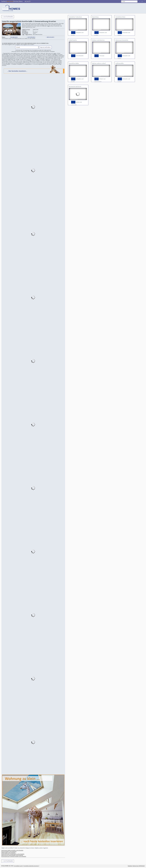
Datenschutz (136, 867)
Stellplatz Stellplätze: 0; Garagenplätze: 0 (22, 64)
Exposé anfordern (45, 47)
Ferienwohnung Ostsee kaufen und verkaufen (13, 855)
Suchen (4, 1)
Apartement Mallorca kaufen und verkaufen (12, 851)
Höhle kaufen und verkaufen (8, 853)
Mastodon (130, 867)
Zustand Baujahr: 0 (7, 64)
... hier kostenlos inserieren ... (34, 72)
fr (30, 1)
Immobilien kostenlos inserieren (31, 867)
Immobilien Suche (18, 867)
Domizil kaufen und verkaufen (9, 852)
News (21, 1)
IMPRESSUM (142, 867)
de (25, 1)
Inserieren (10, 1)
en (28, 1)
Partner (16, 1)
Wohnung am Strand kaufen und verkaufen (12, 856)
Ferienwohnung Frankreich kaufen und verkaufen (14, 857)
